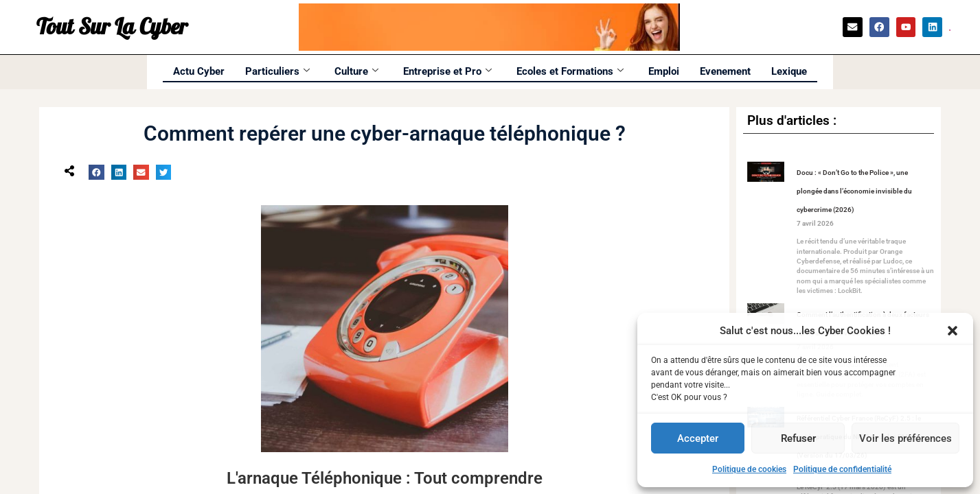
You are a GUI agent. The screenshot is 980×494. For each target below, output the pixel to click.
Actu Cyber (199, 71)
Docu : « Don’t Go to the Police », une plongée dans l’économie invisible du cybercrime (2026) (854, 191)
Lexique (789, 71)
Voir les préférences (905, 438)
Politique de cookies (749, 469)
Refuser (798, 438)
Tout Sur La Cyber (112, 27)
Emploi (664, 71)
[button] (953, 331)
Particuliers (277, 71)
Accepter (698, 438)
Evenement (725, 71)
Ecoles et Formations (570, 71)
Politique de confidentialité (842, 469)
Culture (356, 71)
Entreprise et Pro (447, 71)
